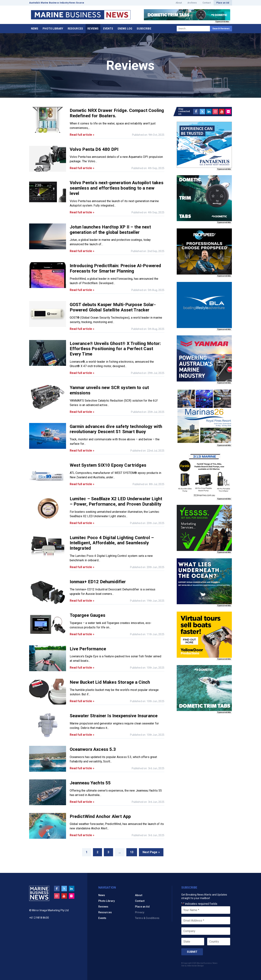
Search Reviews (221, 29)
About (179, 3)
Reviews (93, 29)
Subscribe (144, 29)
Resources (75, 29)
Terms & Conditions (147, 918)
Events (108, 29)
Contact (207, 3)
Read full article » (82, 135)
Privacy (140, 912)
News (35, 29)
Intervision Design (195, 966)
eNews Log (125, 29)
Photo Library (53, 29)
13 (132, 852)
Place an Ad (223, 3)
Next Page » (151, 852)
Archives (192, 3)
